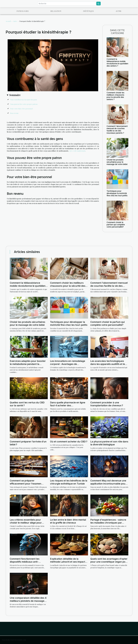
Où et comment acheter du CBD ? (69, 442)
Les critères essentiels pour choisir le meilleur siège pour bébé (26, 523)
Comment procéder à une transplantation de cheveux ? (107, 404)
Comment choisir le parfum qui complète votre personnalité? (116, 225)
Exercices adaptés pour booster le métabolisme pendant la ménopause (28, 364)
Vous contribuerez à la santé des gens (24, 100)
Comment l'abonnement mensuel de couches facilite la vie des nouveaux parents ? (117, 130)
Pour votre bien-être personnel (21, 109)
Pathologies (23, 11)
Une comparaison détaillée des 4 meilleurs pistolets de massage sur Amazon (28, 601)
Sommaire (15, 95)
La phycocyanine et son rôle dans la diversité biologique (109, 443)
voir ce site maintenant (77, 151)
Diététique (88, 11)
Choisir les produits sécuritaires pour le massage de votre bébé (117, 162)
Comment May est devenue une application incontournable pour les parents (108, 484)
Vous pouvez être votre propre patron (24, 104)
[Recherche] (67, 4)
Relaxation (56, 11)
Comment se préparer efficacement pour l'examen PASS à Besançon (26, 484)
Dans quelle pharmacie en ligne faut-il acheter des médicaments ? (68, 405)
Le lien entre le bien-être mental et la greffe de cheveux (68, 521)
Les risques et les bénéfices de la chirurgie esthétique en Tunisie (69, 482)
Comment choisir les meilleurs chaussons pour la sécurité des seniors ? (115, 96)
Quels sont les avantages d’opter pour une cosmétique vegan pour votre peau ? (109, 562)
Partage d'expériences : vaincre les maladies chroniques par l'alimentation (108, 523)
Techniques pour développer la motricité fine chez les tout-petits (117, 193)
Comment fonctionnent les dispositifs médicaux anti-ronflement (25, 562)
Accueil (8, 21)
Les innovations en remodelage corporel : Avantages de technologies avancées (68, 364)
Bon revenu (14, 113)
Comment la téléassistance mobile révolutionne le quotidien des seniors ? (117, 62)
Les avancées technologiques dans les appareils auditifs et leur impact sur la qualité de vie (109, 364)
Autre (119, 11)
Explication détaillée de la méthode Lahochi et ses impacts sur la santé (68, 562)
